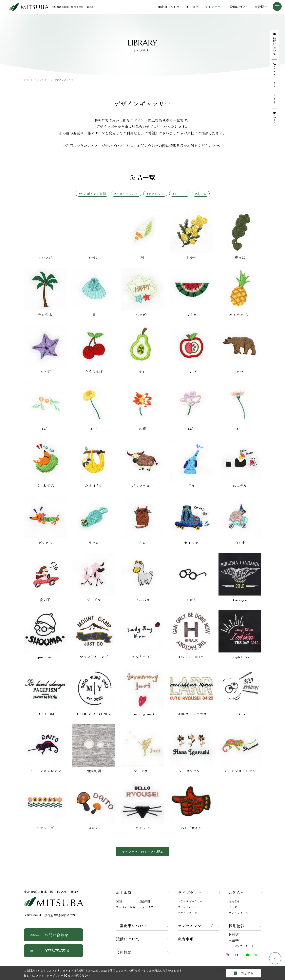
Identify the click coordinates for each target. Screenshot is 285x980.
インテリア (146, 907)
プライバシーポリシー (51, 975)
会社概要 (124, 952)
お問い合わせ (49, 935)
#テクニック (155, 194)
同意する (244, 973)
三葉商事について (132, 926)
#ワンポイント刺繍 (92, 194)
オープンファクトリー (242, 946)
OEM (119, 901)
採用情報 (237, 926)
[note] (237, 955)
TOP (275, 958)
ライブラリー (190, 892)
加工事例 (124, 892)
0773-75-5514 (49, 951)
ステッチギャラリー (190, 901)
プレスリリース (238, 913)
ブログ (233, 907)
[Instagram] (227, 955)
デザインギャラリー (190, 913)
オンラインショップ (196, 926)
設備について (128, 939)
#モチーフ (180, 194)
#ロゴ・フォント (126, 194)
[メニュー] (277, 6)
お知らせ (237, 892)
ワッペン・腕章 (125, 907)
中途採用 (234, 940)
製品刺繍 (145, 901)
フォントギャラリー (190, 907)
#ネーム (201, 194)
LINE (252, 955)
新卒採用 (234, 935)
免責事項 (186, 939)
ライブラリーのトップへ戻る (142, 852)
